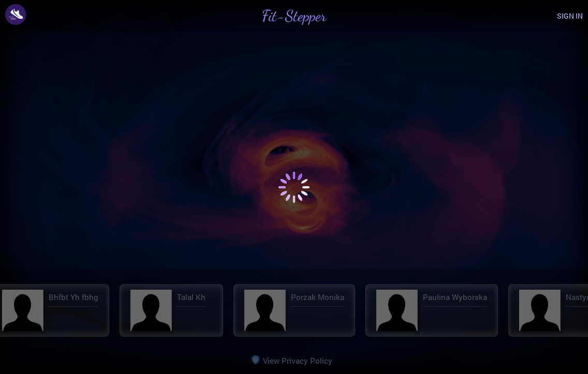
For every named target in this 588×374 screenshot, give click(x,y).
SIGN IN (570, 16)
